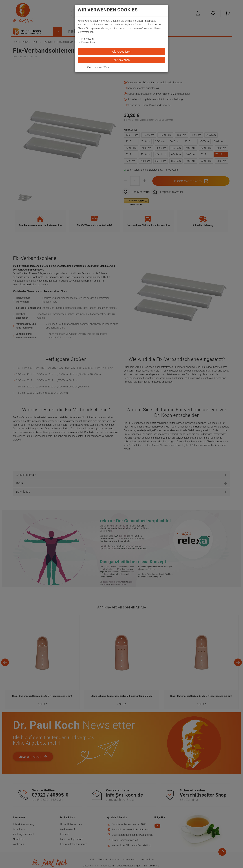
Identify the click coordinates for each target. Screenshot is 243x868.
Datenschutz (88, 42)
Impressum (87, 39)
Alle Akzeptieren (122, 52)
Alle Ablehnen (122, 60)
